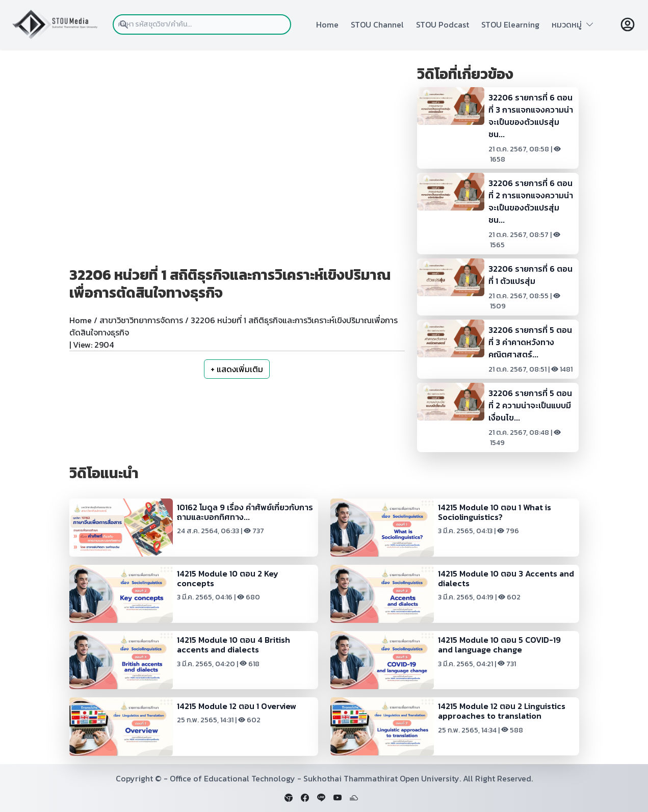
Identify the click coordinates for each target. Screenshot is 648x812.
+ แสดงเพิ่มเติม (237, 369)
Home (327, 24)
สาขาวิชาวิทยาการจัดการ (141, 320)
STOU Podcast (443, 24)
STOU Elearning (510, 24)
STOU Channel (377, 24)
